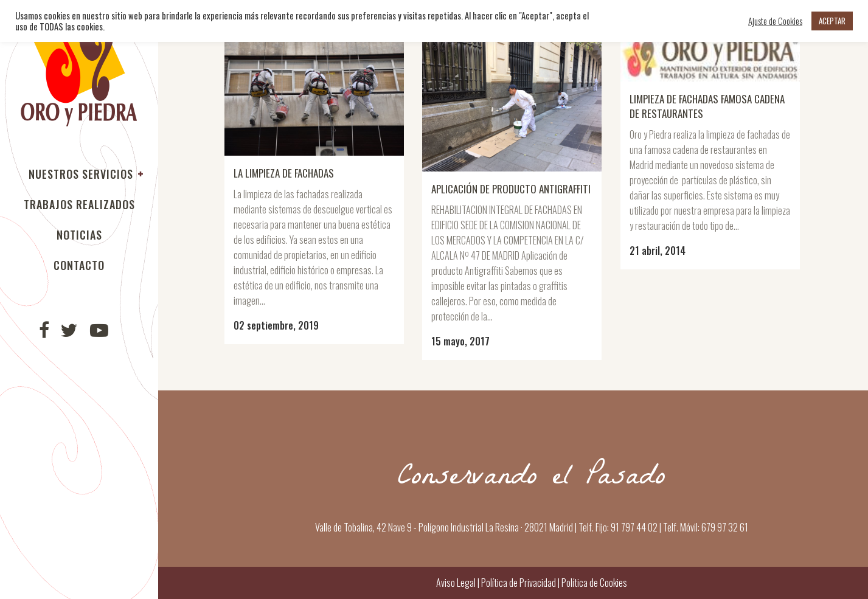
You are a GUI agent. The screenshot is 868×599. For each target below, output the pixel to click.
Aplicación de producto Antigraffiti (511, 189)
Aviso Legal (456, 583)
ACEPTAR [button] (832, 21)
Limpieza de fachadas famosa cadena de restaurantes (707, 106)
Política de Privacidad (519, 583)
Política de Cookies (593, 583)
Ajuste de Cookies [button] (775, 21)
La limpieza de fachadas (284, 173)
